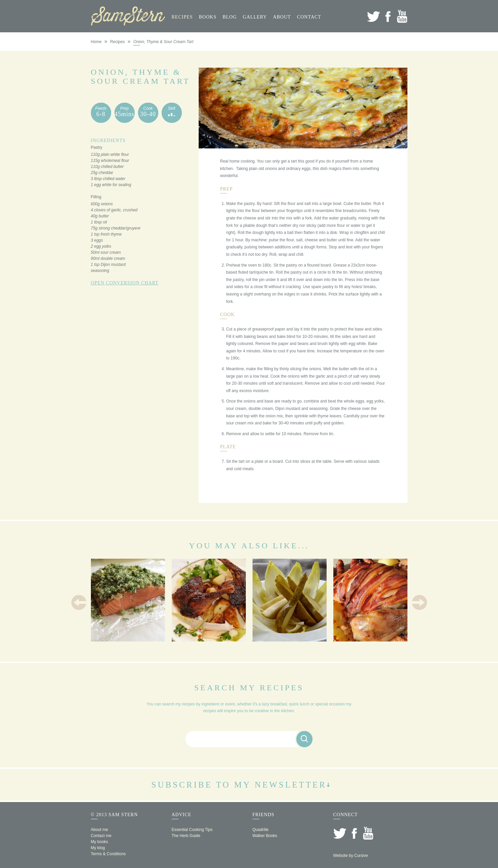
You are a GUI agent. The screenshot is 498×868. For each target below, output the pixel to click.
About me (99, 830)
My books (99, 842)
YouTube (402, 16)
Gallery (255, 17)
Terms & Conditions (108, 854)
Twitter (374, 16)
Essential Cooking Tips (192, 830)
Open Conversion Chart (125, 283)
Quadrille (261, 830)
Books (208, 17)
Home (96, 42)
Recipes (182, 17)
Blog (230, 17)
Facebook (388, 16)
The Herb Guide (186, 836)
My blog (98, 848)
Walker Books (265, 836)
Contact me (101, 836)
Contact (309, 17)
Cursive (361, 856)
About (282, 17)
